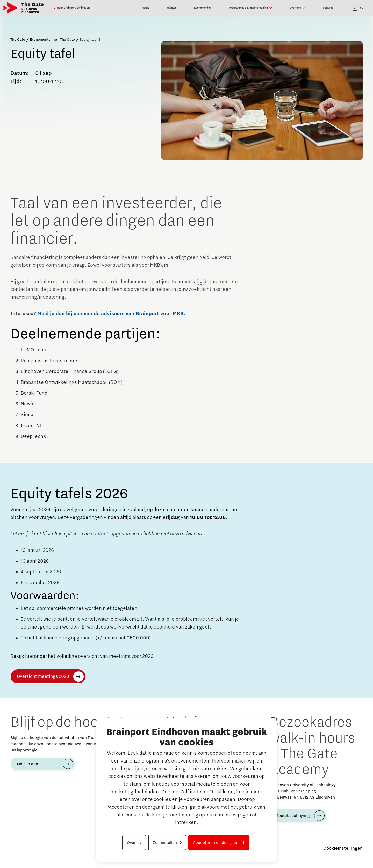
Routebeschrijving (293, 816)
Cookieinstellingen (343, 848)
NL (355, 8)
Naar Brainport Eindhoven (71, 8)
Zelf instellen (165, 843)
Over (132, 843)
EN (362, 8)
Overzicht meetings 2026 (43, 676)
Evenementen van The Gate (52, 40)
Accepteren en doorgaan (216, 843)
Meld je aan (27, 764)
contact (100, 534)
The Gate (18, 40)
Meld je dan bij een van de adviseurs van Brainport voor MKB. (111, 314)
